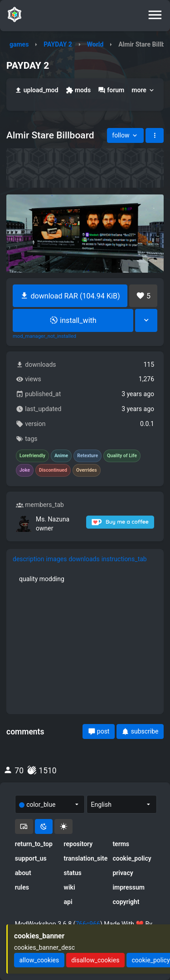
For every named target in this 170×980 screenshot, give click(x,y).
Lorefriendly (32, 456)
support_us (31, 858)
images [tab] (57, 559)
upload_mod (36, 90)
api (68, 902)
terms (121, 844)
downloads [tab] (84, 559)
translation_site (85, 858)
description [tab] (29, 559)
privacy (123, 873)
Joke (25, 470)
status (73, 873)
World (95, 44)
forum (111, 90)
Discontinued (53, 470)
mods (78, 90)
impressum (129, 887)
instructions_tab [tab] (124, 559)
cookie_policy (132, 858)
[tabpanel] (85, 579)
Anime (61, 456)
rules (22, 887)
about (23, 873)
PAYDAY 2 (58, 44)
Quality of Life (122, 456)
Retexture (87, 456)
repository (78, 844)
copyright (126, 902)
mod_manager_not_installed (44, 336)
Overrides (87, 470)
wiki (70, 887)
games (19, 44)
